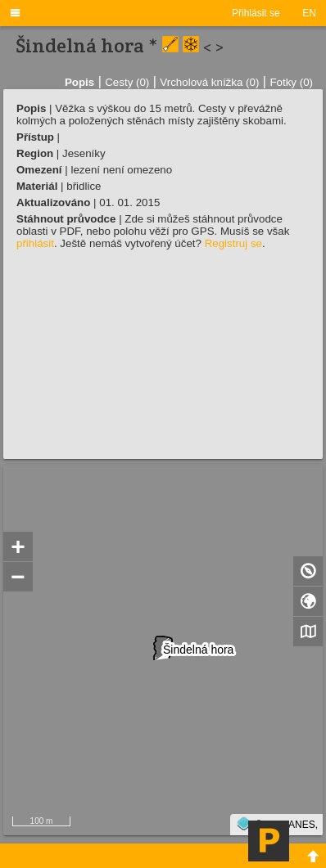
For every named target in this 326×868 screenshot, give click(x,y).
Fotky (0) (291, 82)
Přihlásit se (256, 13)
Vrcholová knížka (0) (209, 82)
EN (309, 13)
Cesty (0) (127, 82)
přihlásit (35, 243)
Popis (79, 82)
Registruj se (233, 243)
